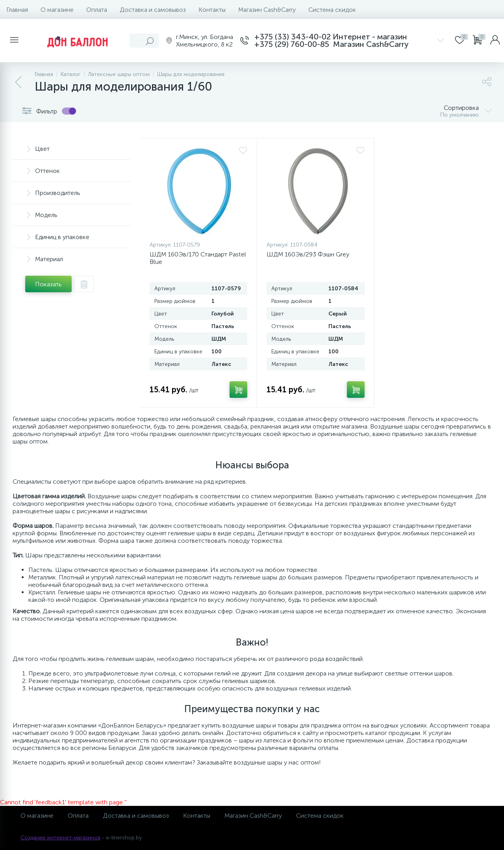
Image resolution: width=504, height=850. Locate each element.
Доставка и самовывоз (153, 10)
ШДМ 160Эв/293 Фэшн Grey (308, 254)
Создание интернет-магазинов (60, 838)
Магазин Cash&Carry (267, 10)
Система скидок (332, 10)
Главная (17, 10)
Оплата (97, 10)
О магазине (57, 10)
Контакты (212, 10)
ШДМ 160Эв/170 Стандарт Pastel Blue (198, 258)
